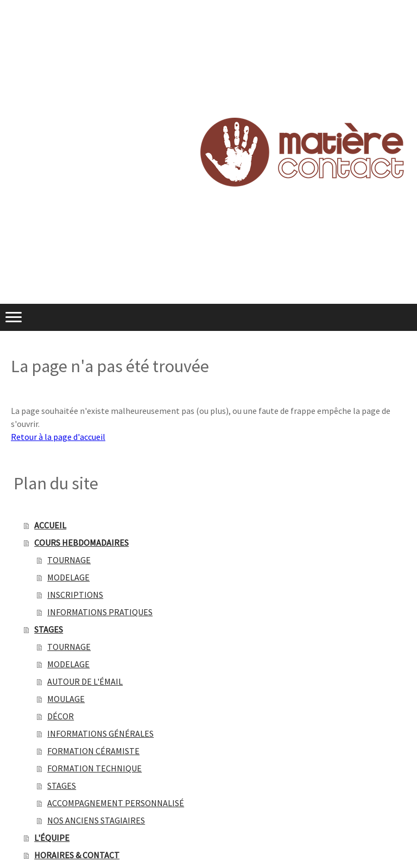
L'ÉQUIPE (52, 838)
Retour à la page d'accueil (58, 437)
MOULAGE (66, 699)
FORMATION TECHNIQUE (94, 768)
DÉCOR (61, 716)
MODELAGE (68, 577)
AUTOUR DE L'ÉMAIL (85, 681)
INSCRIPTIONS (75, 595)
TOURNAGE (69, 560)
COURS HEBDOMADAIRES (81, 542)
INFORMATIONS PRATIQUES (100, 612)
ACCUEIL (50, 525)
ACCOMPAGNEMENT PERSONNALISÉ (116, 803)
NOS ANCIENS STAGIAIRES (96, 820)
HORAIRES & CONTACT (77, 855)
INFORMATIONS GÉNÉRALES (100, 733)
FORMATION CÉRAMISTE (93, 751)
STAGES (49, 629)
